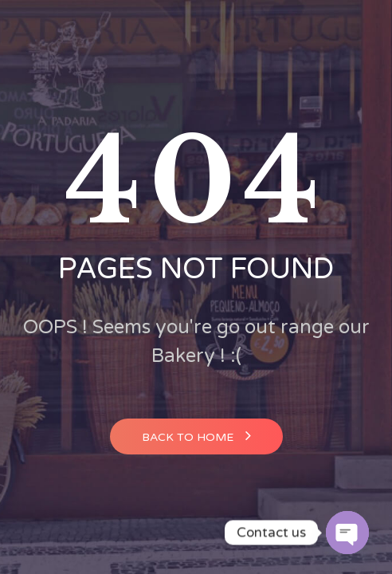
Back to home (196, 436)
